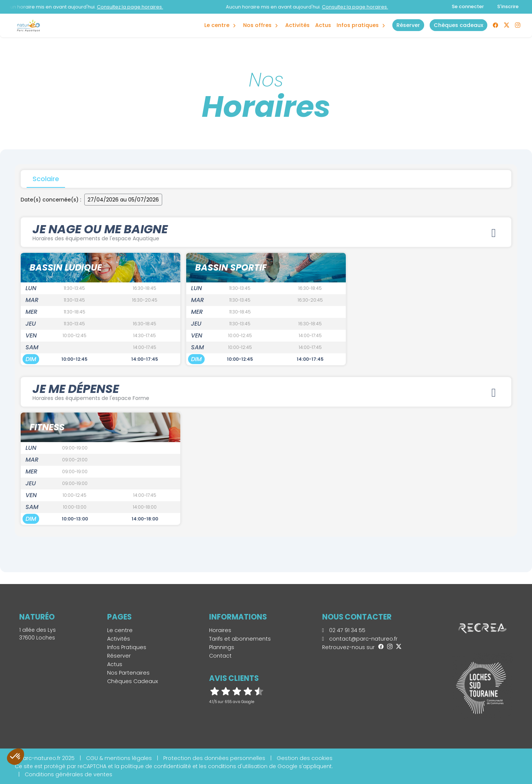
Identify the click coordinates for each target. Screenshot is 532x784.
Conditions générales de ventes (69, 774)
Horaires (220, 630)
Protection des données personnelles (214, 758)
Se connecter (468, 6)
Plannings (222, 647)
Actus (323, 25)
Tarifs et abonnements (240, 639)
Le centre (120, 630)
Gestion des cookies (305, 758)
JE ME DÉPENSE (266, 391)
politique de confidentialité (156, 766)
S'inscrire (508, 6)
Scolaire (46, 179)
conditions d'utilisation (238, 766)
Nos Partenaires (128, 673)
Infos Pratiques (358, 25)
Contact (220, 656)
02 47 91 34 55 (344, 630)
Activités (297, 25)
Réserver (119, 656)
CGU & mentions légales (119, 758)
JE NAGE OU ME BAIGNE (266, 231)
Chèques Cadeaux (133, 681)
